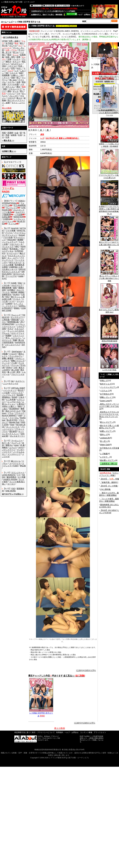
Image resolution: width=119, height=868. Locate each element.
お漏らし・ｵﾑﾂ (17, 75)
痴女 (9, 55)
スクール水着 (13, 84)
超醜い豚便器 (8, 358)
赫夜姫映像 (7, 288)
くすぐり (6, 78)
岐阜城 (14, 292)
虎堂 (18, 372)
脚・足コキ (7, 52)
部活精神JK (14, 409)
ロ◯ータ (13, 46)
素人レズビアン (107, 422)
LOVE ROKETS (9, 475)
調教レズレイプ (107, 397)
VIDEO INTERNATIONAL (14, 202)
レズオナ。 (105, 457)
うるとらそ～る (16, 244)
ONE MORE (11, 491)
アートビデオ (11, 276)
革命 (20, 283)
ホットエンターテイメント (13, 433)
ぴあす (22, 397)
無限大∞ (9, 445)
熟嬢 (15, 340)
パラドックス (17, 393)
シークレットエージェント (13, 325)
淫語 (4, 66)
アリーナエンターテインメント (14, 234)
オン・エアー (13, 258)
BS (3, 399)
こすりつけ (12, 66)
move (16, 445)
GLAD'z (16, 294)
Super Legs (105, 401)
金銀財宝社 (7, 294)
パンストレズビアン (108, 387)
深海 (4, 329)
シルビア (21, 326)
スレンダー (14, 96)
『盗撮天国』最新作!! (109, 482)
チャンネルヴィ (16, 356)
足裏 (9, 59)
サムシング (16, 315)
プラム (11, 413)
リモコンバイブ (15, 89)
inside (21, 276)
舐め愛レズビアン (108, 460)
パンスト (16, 59)
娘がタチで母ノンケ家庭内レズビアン (109, 427)
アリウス (9, 233)
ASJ (23, 249)
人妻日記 (21, 404)
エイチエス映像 (13, 264)
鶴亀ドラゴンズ (18, 361)
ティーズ (12, 224)
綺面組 (21, 292)
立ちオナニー (17, 64)
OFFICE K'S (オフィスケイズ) (14, 270)
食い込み (13, 80)
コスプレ (11, 82)
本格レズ (104, 381)
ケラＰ (12, 301)
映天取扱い (14, 249)
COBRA (6, 219)
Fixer (12, 425)
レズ (11, 22)
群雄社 (17, 308)
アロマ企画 (8, 237)
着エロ (19, 98)
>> (8, 141)
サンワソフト (12, 208)
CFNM (5, 41)
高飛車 (10, 133)
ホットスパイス (13, 427)
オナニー (16, 62)
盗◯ (18, 78)
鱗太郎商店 (11, 477)
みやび (21, 447)
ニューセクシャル (11, 383)
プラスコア (20, 413)
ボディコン (10, 87)
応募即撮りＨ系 (16, 267)
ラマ (19, 475)
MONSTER (18, 217)
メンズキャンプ (14, 454)
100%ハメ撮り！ (9, 406)
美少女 (5, 46)
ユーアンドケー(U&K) (13, 465)
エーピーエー (12, 253)
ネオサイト (20, 381)
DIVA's (9, 368)
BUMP (15, 397)
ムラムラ (13, 447)
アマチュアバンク (13, 259)
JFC (22, 322)
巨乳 (13, 68)
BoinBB (20, 395)
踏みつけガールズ (13, 411)
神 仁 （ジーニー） (14, 338)
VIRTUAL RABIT (18, 388)
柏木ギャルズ (106, 384)
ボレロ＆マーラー (17, 436)
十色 (15, 368)
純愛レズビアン (107, 431)
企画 (18, 82)
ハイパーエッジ (10, 390)
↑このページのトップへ (86, 670)
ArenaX (22, 235)
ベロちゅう (105, 391)
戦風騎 (8, 336)
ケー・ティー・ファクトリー (13, 305)
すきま (10, 329)
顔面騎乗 (6, 75)
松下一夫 (6, 443)
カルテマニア (17, 285)
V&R (20, 415)
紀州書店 (11, 290)
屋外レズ (104, 435)
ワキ (18, 93)
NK (12, 381)
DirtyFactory (17, 352)
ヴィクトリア (8, 246)
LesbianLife (105, 438)
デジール (15, 365)
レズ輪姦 (104, 454)
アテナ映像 (11, 230)
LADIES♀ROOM (10, 479)
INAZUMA (12, 240)
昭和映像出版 (13, 322)
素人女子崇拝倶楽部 (13, 341)
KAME (14, 283)
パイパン (11, 93)
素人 (22, 43)
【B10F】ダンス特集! (109, 486)
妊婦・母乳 (10, 57)
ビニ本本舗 (11, 399)
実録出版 (15, 320)
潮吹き (8, 62)
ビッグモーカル (14, 402)
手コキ (21, 50)
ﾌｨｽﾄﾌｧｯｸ (11, 98)
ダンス (15, 91)
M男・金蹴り (15, 41)
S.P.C (4, 278)
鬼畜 (5, 89)
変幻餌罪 (13, 431)
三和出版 (6, 320)
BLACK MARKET (9, 415)
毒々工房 (11, 372)
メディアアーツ (9, 450)
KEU (7, 297)
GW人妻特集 (105, 489)
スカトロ (14, 73)
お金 (16, 133)
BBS (20, 406)
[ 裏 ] (48, 130)
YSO (13, 489)
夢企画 (23, 466)
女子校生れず (106, 394)
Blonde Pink (14, 422)
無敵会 (5, 447)
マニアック (16, 443)
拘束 (7, 135)
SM (7, 73)
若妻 (18, 57)
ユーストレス (15, 463)
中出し (19, 68)
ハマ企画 (18, 215)
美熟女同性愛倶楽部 (109, 340)
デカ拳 (14, 363)
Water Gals (105, 445)
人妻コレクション (13, 403)
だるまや (13, 354)
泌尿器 (14, 135)
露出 (18, 87)
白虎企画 (6, 217)
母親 (4, 133)
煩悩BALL (6, 397)
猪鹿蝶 (20, 240)
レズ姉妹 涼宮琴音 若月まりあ (41, 713)
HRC (17, 246)
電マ (22, 91)
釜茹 (15, 288)
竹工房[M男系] (20, 205)
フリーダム (14, 418)
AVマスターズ (15, 262)
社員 (20, 135)
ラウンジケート (18, 473)
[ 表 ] (41, 130)
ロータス (11, 484)
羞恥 (9, 91)
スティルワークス (13, 345)
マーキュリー (17, 441)
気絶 (13, 78)
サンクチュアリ (17, 317)
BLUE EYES (12, 420)
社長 (7, 137)
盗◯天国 (15, 370)
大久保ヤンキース (10, 269)
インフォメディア (10, 242)
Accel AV (15, 228)
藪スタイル (16, 461)
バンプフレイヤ (9, 395)
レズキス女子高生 (109, 369)
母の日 (21, 390)
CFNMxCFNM (8, 324)
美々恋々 (104, 441)
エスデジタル (8, 251)
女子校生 (9, 43)
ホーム (4, 22)
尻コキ (16, 52)
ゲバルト (17, 299)
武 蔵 (22, 445)
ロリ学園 (22, 477)
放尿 (21, 73)
